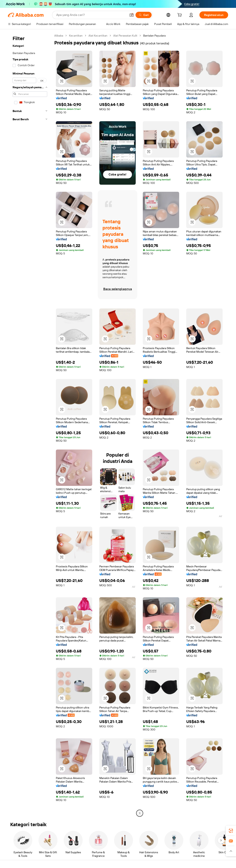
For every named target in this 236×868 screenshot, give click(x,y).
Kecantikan (76, 36)
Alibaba (59, 36)
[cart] (180, 16)
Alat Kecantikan (98, 36)
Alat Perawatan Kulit (125, 36)
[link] (231, 831)
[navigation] (30, 425)
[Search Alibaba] (91, 15)
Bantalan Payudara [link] (154, 36)
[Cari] (144, 15)
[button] (132, 15)
